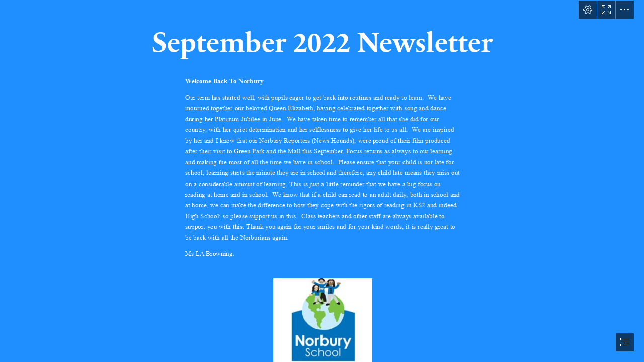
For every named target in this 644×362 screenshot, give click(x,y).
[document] (322, 181)
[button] (588, 10)
